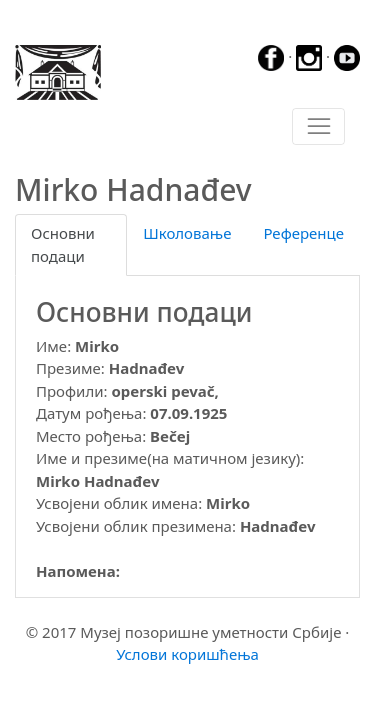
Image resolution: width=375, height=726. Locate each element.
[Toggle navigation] (318, 127)
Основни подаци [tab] (63, 244)
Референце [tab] (303, 233)
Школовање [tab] (187, 233)
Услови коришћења (187, 654)
